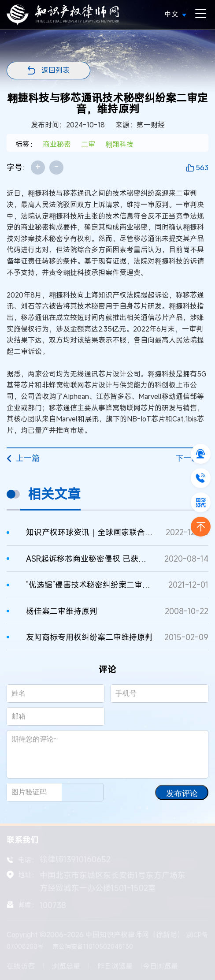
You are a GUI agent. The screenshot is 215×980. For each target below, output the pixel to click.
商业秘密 (57, 144)
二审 (88, 144)
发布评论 (182, 794)
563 (202, 168)
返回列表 (56, 70)
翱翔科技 (119, 144)
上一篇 (23, 458)
